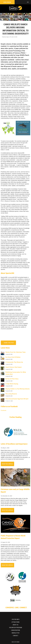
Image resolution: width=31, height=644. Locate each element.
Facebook (3, 410)
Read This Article (7, 464)
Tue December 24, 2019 (6, 496)
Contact (16, 636)
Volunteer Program (16, 628)
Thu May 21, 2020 (5, 448)
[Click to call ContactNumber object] (24, 2)
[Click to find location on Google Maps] (20, 2)
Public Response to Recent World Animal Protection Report (13, 537)
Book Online (7, 2)
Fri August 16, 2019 (5, 542)
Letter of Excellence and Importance (14, 444)
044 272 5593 (16, 642)
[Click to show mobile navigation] (28, 2)
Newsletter (16, 633)
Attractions (16, 622)
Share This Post (9, 343)
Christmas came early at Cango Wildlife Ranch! (15, 491)
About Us (15, 625)
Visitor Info (16, 619)
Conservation (15, 630)
